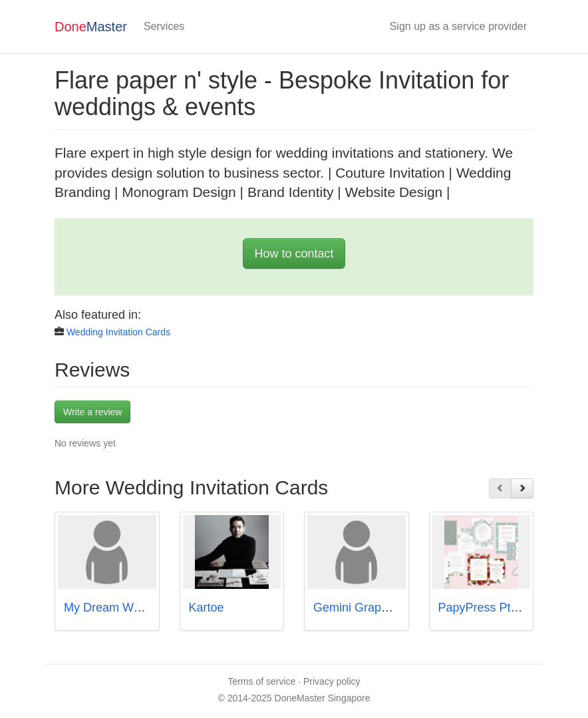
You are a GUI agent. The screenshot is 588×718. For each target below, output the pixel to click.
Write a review (92, 412)
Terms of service (261, 681)
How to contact (294, 254)
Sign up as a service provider (458, 26)
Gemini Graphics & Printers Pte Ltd (406, 608)
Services (164, 26)
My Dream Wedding (117, 608)
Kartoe (207, 608)
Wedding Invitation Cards (118, 332)
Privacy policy (332, 681)
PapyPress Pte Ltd (488, 608)
